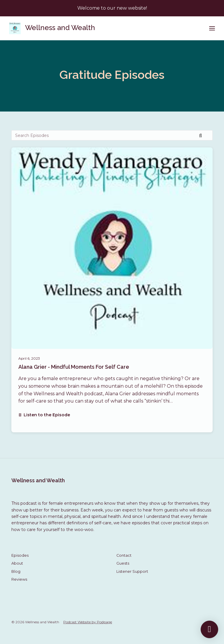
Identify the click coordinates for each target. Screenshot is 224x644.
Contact (124, 555)
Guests (123, 563)
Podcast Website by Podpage (88, 622)
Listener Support (132, 571)
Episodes (20, 555)
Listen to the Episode (44, 415)
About (17, 563)
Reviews (19, 579)
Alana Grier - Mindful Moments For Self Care (74, 367)
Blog (16, 571)
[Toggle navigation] (212, 28)
